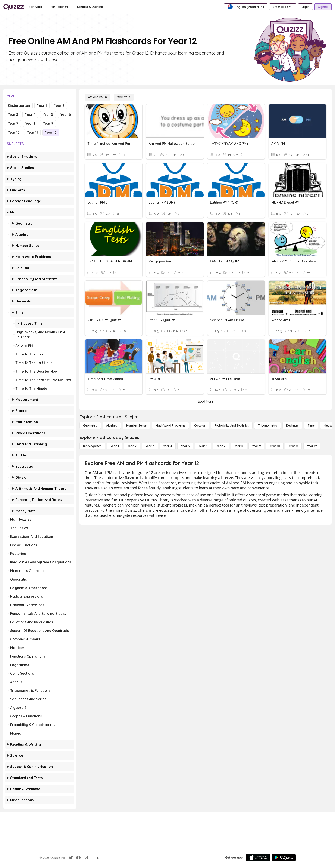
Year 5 (48, 114)
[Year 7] (221, 446)
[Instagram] (86, 858)
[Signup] (323, 7)
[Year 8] (239, 446)
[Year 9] (256, 446)
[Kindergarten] (92, 446)
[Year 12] (124, 97)
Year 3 (13, 114)
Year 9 (48, 123)
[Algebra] (112, 425)
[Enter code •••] (283, 7)
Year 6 (66, 114)
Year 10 (14, 132)
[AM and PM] (97, 97)
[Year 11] (293, 446)
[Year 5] (185, 446)
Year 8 (31, 123)
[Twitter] (71, 858)
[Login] (305, 7)
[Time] (311, 425)
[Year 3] (150, 446)
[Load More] (206, 401)
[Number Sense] (136, 425)
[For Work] (36, 7)
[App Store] (258, 858)
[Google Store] (284, 858)
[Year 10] (275, 446)
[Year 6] (203, 446)
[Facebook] (78, 858)
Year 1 (42, 105)
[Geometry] (90, 425)
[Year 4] (168, 446)
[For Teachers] (60, 7)
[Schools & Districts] (90, 7)
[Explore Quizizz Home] (14, 7)
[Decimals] (292, 425)
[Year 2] (132, 446)
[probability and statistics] (232, 425)
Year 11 (32, 132)
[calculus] (200, 425)
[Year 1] (115, 446)
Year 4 (30, 114)
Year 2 (59, 105)
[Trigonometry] (267, 425)
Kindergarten (19, 105)
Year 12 (51, 132)
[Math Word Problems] (170, 425)
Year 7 (13, 123)
